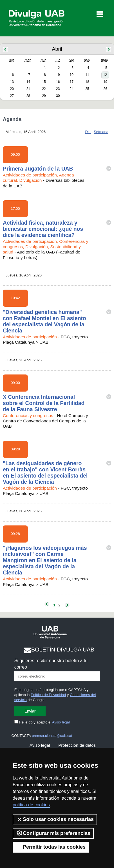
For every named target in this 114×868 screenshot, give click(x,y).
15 (44, 82)
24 (72, 89)
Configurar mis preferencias (53, 833)
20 (12, 89)
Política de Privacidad (48, 695)
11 (87, 75)
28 (28, 96)
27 (12, 96)
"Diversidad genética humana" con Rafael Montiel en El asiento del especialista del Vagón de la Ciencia (44, 321)
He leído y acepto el (42, 722)
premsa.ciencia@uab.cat (52, 736)
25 (87, 89)
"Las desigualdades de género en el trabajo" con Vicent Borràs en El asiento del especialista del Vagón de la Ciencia (45, 473)
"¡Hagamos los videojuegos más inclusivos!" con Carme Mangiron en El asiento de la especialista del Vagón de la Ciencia (45, 560)
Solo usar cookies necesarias (55, 820)
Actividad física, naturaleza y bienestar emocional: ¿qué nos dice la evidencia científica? (43, 229)
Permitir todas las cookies (51, 847)
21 (28, 89)
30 (58, 96)
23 (58, 89)
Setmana (101, 132)
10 (72, 75)
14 (28, 82)
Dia (88, 132)
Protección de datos (77, 745)
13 (12, 82)
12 (105, 75)
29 (44, 96)
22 (44, 89)
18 (87, 82)
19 (105, 82)
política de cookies (31, 805)
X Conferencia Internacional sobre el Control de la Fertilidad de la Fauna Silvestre (44, 403)
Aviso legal (61, 722)
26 (105, 89)
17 (72, 82)
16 (58, 82)
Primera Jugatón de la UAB (38, 169)
